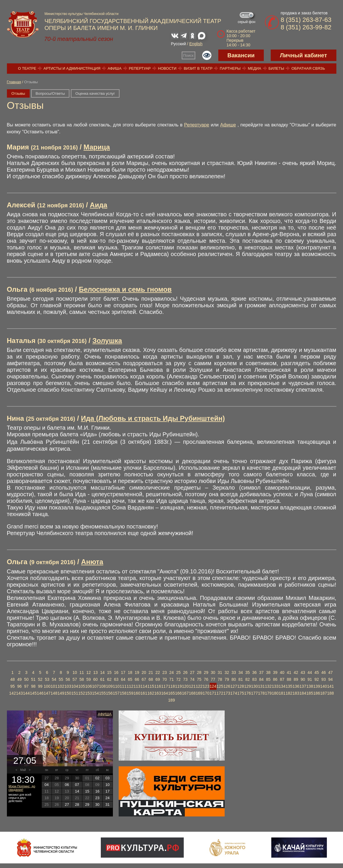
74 (192, 679)
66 (137, 679)
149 (61, 693)
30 (213, 672)
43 (303, 672)
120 (185, 686)
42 (296, 672)
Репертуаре (197, 125)
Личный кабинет (303, 55)
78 (220, 679)
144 (26, 693)
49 (20, 679)
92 (317, 679)
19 (137, 672)
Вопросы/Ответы (50, 93)
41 (289, 672)
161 (144, 693)
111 (123, 686)
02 (97, 778)
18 (130, 672)
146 (40, 693)
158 (123, 693)
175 (241, 693)
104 (75, 686)
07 (77, 785)
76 (206, 679)
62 (109, 679)
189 (171, 700)
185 (310, 693)
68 (151, 679)
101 (54, 686)
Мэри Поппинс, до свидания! (22, 788)
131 (261, 686)
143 (19, 693)
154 (95, 693)
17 (123, 672)
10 (75, 672)
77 (213, 679)
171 (213, 693)
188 (330, 693)
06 (67, 785)
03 (107, 778)
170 (206, 693)
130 (254, 686)
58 (82, 679)
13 (96, 672)
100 (47, 686)
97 (26, 686)
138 (310, 686)
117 (165, 686)
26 (185, 672)
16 (116, 672)
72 (179, 679)
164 (165, 693)
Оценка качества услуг (95, 93)
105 (82, 686)
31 (220, 672)
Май (23, 770)
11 (82, 672)
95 (13, 686)
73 (185, 679)
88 (289, 679)
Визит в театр (198, 68)
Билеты (276, 68)
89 (296, 679)
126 (227, 686)
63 (116, 679)
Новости (167, 68)
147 (47, 693)
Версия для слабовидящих (207, 55)
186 (317, 693)
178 (261, 693)
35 (248, 672)
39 (275, 672)
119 (178, 686)
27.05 (25, 761)
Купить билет (171, 737)
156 (109, 693)
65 (130, 679)
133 (275, 686)
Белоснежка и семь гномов (125, 289)
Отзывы (18, 93)
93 (324, 679)
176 (248, 693)
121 (192, 686)
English (196, 44)
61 (103, 679)
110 (116, 686)
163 (158, 693)
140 (324, 686)
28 (199, 672)
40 (282, 672)
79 (227, 679)
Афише (228, 125)
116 (158, 686)
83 (255, 679)
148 (54, 693)
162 (151, 693)
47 (331, 672)
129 (248, 686)
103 (68, 686)
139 (317, 686)
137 (303, 686)
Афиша (115, 68)
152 (82, 693)
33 (234, 672)
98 (33, 686)
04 (46, 785)
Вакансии (241, 55)
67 (144, 679)
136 (296, 686)
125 (220, 686)
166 (178, 693)
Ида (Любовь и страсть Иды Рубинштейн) (153, 418)
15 (109, 672)
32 (227, 672)
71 (172, 679)
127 (234, 686)
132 (268, 686)
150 (68, 693)
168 (192, 693)
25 (179, 672)
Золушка (107, 341)
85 (268, 679)
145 (33, 693)
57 (75, 679)
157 (116, 693)
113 (137, 686)
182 (289, 693)
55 (61, 679)
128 (241, 686)
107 (95, 686)
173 (227, 693)
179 (268, 693)
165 (171, 693)
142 (13, 693)
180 (275, 693)
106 (89, 686)
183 (296, 693)
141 (330, 686)
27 (192, 672)
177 (254, 693)
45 (317, 672)
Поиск (188, 55)
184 (303, 693)
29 (206, 672)
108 (102, 686)
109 (109, 686)
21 (151, 672)
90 (303, 679)
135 (289, 686)
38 (268, 672)
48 (13, 679)
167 (185, 693)
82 (248, 679)
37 (261, 672)
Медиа (255, 68)
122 (199, 686)
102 (61, 686)
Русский (179, 44)
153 (89, 693)
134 (282, 686)
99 (40, 686)
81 (241, 679)
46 (324, 672)
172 (220, 693)
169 (199, 693)
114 (144, 686)
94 (331, 679)
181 (282, 693)
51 (33, 679)
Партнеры (230, 68)
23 (165, 672)
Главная (14, 82)
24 (172, 672)
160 (137, 693)
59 (89, 679)
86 (275, 679)
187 (324, 693)
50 (26, 679)
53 (47, 679)
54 (54, 679)
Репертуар (140, 68)
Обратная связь (308, 68)
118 (171, 686)
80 (234, 679)
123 (206, 686)
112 (130, 686)
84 (261, 679)
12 (89, 672)
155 (102, 693)
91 (310, 679)
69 (158, 679)
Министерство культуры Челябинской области (82, 14)
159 (130, 693)
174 (234, 693)
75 (199, 679)
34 (241, 672)
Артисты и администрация (72, 68)
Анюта (92, 562)
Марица (97, 147)
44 (310, 672)
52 (40, 679)
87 (282, 679)
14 (103, 672)
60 (96, 679)
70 (165, 679)
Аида (99, 205)
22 (158, 672)
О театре (27, 68)
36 (255, 672)
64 (123, 679)
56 (68, 679)
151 (75, 693)
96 (20, 686)
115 (151, 686)
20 (144, 672)
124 (213, 686)
